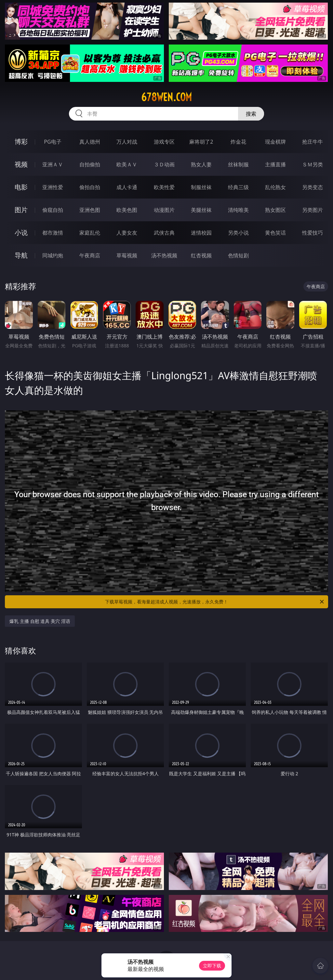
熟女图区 (275, 210)
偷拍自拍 (90, 187)
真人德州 (90, 142)
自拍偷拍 (90, 164)
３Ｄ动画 (164, 164)
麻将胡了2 (201, 142)
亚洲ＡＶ (53, 164)
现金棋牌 (275, 142)
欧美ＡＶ (127, 164)
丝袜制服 (238, 164)
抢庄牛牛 (313, 142)
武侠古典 (164, 233)
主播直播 (275, 164)
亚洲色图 (90, 210)
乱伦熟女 (275, 187)
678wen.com (166, 97)
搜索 (251, 114)
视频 (21, 164)
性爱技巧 (313, 233)
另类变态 (313, 187)
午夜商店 (90, 255)
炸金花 (238, 142)
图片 (21, 210)
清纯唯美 (238, 210)
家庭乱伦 (90, 233)
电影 (21, 187)
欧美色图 (127, 210)
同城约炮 (53, 255)
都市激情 (53, 233)
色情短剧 (238, 255)
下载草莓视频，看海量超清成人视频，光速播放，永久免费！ (215, 602)
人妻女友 (127, 233)
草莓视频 (127, 255)
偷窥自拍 (53, 210)
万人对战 (127, 142)
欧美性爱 (164, 187)
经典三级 (238, 187)
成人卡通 (127, 187)
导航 (21, 255)
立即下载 (212, 966)
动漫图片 (164, 210)
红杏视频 (201, 255)
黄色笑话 (275, 233)
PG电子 (53, 142)
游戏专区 (164, 142)
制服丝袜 (201, 187)
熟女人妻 (201, 164)
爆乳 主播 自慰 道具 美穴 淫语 (40, 621)
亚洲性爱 (53, 187)
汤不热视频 (164, 255)
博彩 (21, 142)
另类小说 (238, 233)
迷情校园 (201, 233)
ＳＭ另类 (313, 164)
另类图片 (313, 210)
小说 (21, 232)
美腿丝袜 (201, 210)
